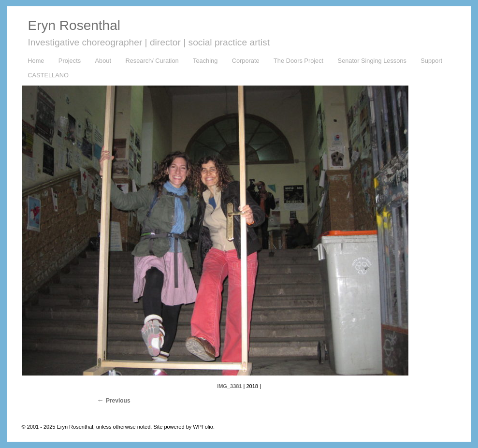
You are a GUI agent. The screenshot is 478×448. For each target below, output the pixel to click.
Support (431, 61)
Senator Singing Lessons (372, 61)
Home (36, 61)
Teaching (205, 61)
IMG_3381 (229, 386)
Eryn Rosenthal (74, 25)
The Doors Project (298, 61)
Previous (118, 401)
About (103, 61)
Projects (70, 61)
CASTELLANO (48, 75)
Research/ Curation (152, 61)
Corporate (246, 61)
